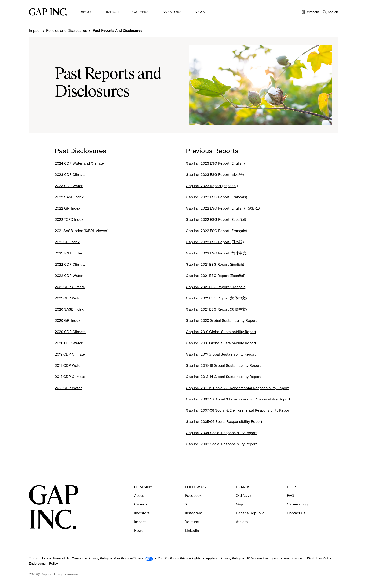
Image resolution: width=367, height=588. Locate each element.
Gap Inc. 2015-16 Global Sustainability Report (223, 365)
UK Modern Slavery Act (262, 558)
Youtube (192, 522)
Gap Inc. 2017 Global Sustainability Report (221, 354)
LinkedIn (192, 531)
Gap (239, 504)
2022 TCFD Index (69, 220)
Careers (141, 12)
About (87, 12)
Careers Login (299, 504)
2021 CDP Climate (70, 287)
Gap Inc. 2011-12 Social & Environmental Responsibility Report (237, 388)
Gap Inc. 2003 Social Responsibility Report (221, 444)
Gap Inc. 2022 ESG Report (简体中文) (217, 253)
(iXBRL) (254, 208)
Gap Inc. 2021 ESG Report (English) (215, 264)
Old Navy (244, 495)
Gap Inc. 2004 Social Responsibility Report (221, 433)
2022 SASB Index (69, 197)
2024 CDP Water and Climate (79, 163)
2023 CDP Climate (70, 175)
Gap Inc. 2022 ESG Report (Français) (217, 231)
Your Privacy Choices (129, 558)
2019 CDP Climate (70, 354)
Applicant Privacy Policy (223, 558)
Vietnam (310, 12)
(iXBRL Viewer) (96, 231)
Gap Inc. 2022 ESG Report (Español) (216, 220)
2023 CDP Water (69, 186)
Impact (113, 12)
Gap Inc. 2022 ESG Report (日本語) (215, 242)
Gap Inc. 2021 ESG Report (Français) (216, 287)
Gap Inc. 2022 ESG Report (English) (215, 208)
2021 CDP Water (68, 298)
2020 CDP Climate (70, 332)
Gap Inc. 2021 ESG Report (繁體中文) (216, 309)
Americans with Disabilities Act (306, 558)
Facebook (193, 495)
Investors (172, 12)
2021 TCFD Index (69, 253)
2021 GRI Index (67, 242)
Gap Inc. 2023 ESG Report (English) (215, 163)
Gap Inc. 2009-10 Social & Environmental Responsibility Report (238, 399)
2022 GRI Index (68, 208)
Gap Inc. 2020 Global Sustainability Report (221, 321)
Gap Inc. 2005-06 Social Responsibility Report (224, 422)
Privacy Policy (99, 558)
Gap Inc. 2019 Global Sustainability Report (221, 332)
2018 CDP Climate (70, 377)
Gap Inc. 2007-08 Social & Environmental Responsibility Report (238, 410)
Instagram (194, 513)
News (200, 12)
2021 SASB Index (69, 231)
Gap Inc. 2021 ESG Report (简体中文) (216, 298)
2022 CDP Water (69, 276)
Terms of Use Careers (68, 558)
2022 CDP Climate (70, 264)
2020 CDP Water (69, 343)
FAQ (290, 495)
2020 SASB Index (69, 309)
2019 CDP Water (68, 365)
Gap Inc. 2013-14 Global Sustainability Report (223, 377)
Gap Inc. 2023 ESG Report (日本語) (215, 175)
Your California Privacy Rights (179, 558)
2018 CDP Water (68, 388)
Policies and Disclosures (67, 31)
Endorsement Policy (43, 563)
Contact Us (296, 513)
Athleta (242, 522)
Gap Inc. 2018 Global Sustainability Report (221, 343)
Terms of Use (38, 558)
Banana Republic (250, 513)
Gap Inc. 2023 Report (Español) (212, 186)
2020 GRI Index (68, 321)
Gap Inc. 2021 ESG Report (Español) (216, 276)
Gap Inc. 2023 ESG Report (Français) (217, 197)
